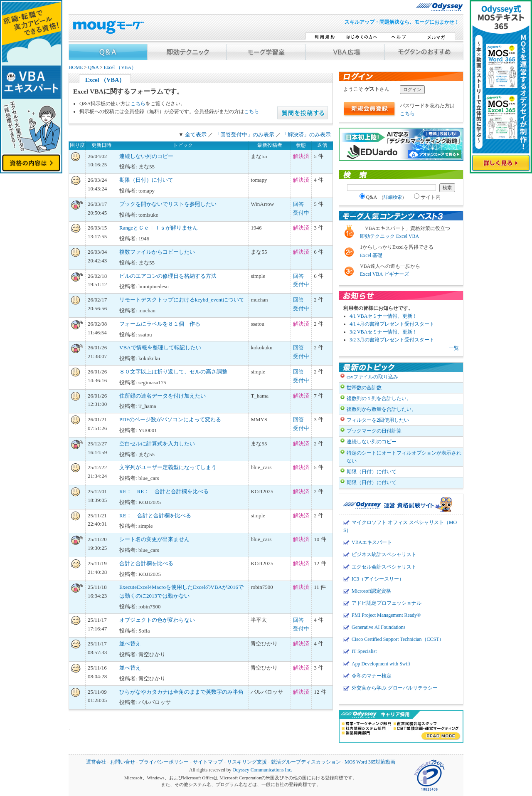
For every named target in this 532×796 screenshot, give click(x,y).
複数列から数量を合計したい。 (382, 409)
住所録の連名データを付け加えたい (163, 396)
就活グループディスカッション (306, 762)
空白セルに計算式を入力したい (157, 444)
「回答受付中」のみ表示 (245, 135)
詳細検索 (393, 197)
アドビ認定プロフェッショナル (387, 603)
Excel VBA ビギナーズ (384, 274)
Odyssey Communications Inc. (262, 770)
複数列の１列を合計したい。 (379, 398)
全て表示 (196, 135)
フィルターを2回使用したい (378, 420)
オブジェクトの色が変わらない (157, 620)
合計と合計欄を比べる (146, 563)
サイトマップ (208, 762)
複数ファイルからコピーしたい (157, 252)
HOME (76, 68)
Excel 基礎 (371, 255)
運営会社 (96, 762)
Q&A (93, 68)
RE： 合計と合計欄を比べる (155, 515)
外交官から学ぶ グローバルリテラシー (395, 688)
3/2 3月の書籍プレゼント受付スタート (392, 340)
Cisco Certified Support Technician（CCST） (398, 639)
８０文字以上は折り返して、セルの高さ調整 (173, 372)
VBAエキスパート (372, 542)
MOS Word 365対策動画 (370, 762)
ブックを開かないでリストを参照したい (168, 204)
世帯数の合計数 (364, 388)
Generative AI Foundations (378, 627)
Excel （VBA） (120, 68)
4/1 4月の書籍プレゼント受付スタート (392, 324)
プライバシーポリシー (164, 762)
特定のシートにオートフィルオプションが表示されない (404, 457)
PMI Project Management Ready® (386, 615)
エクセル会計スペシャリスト (384, 567)
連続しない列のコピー (146, 156)
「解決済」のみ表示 (307, 135)
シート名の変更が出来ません (154, 539)
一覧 (454, 348)
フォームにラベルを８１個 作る (160, 324)
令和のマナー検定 (372, 676)
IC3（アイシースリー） (378, 579)
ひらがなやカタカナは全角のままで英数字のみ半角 (181, 692)
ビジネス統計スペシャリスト (384, 554)
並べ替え (130, 644)
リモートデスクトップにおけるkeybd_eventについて (182, 300)
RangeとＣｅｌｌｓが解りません (159, 228)
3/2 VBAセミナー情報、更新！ (383, 332)
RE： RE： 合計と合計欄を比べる (164, 491)
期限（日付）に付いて (146, 180)
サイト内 (427, 197)
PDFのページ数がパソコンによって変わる (170, 419)
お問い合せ (123, 762)
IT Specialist (364, 651)
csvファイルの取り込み (372, 377)
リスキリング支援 (247, 762)
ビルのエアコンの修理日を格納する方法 (168, 276)
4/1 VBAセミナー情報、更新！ (383, 316)
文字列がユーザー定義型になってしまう (168, 467)
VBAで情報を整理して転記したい (160, 347)
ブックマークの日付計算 (374, 431)
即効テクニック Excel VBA (389, 236)
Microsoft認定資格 (371, 591)
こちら (138, 104)
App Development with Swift (381, 664)
